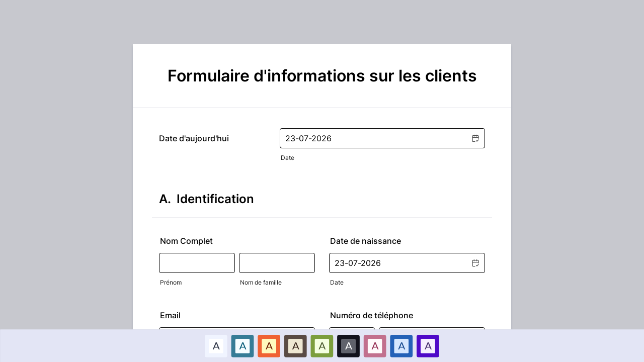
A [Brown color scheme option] (295, 345)
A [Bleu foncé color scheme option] (401, 345)
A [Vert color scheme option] (322, 345)
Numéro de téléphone (372, 315)
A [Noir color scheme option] (349, 345)
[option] (216, 346)
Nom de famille (261, 282)
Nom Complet (186, 241)
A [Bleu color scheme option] (243, 345)
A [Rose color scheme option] (375, 345)
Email (170, 315)
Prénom (171, 282)
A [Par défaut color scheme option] (216, 345)
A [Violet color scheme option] (428, 345)
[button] (475, 138)
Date (288, 158)
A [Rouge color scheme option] (269, 345)
